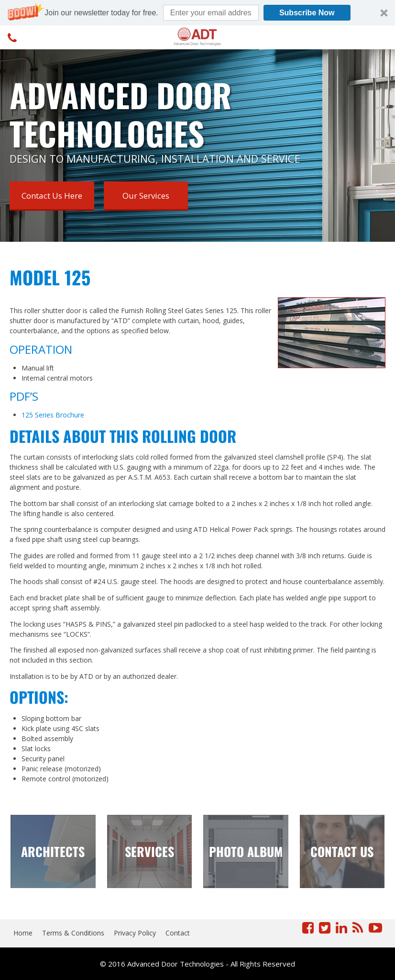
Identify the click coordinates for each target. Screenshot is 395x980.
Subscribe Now (307, 13)
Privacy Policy (135, 933)
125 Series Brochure (53, 415)
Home (23, 933)
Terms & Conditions (73, 933)
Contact (178, 933)
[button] (197, 13)
